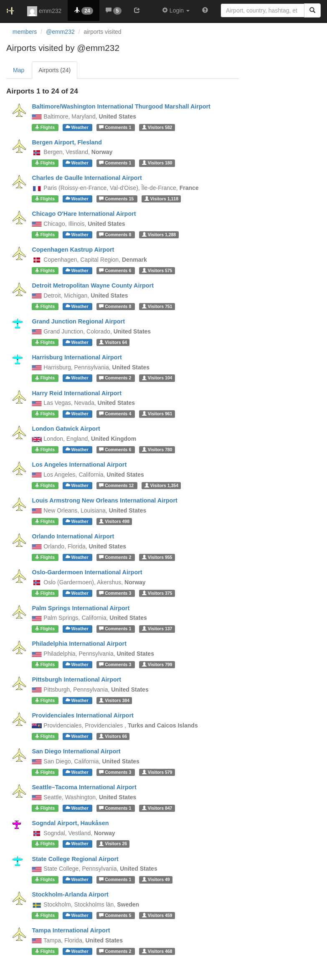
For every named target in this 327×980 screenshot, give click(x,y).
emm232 (44, 11)
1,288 (159, 235)
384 (114, 700)
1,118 (161, 199)
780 (157, 450)
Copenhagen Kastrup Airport (73, 250)
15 (117, 199)
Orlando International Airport (73, 536)
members (25, 32)
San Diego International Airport (76, 751)
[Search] (312, 10)
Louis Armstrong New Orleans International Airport (104, 500)
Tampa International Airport (71, 930)
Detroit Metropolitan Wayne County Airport (93, 285)
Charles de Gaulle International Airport (87, 178)
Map (19, 70)
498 (114, 521)
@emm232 (60, 32)
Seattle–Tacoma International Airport (84, 787)
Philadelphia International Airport (79, 644)
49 (156, 879)
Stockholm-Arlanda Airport (70, 894)
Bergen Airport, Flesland (67, 142)
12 (117, 485)
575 (157, 270)
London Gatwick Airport (66, 429)
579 (157, 772)
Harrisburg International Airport (77, 357)
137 (157, 629)
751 (157, 306)
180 (157, 163)
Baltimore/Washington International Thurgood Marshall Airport (121, 106)
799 (157, 664)
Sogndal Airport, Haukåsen (70, 823)
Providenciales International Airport (82, 715)
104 (157, 378)
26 (113, 844)
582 (157, 127)
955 (157, 557)
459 (157, 915)
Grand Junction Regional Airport (78, 321)
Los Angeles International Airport (79, 465)
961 (157, 414)
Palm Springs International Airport (81, 608)
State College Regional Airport (75, 859)
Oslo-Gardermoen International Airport (87, 572)
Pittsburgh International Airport (76, 679)
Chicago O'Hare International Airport (84, 214)
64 (113, 342)
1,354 (161, 485)
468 (157, 951)
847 (157, 808)
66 (113, 736)
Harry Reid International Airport (77, 393)
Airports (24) (54, 70)
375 (157, 593)
